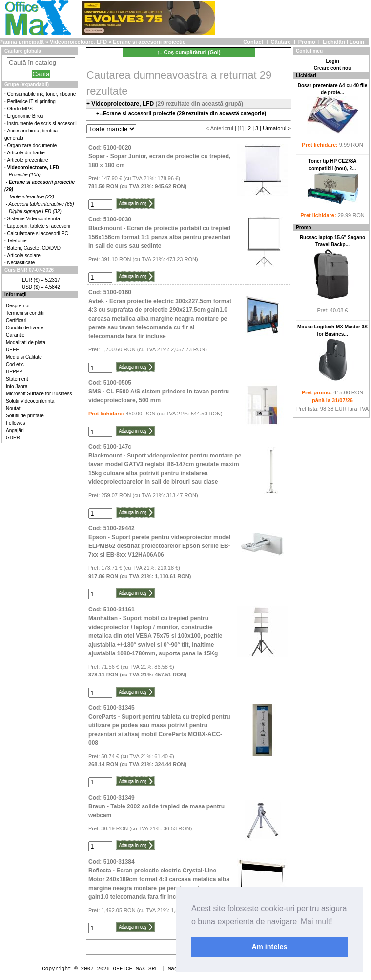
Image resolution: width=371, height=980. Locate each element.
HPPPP (14, 372)
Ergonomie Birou (25, 116)
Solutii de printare (25, 416)
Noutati (14, 408)
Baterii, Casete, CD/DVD (34, 248)
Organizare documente (32, 145)
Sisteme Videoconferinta (34, 219)
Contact (253, 42)
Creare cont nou (333, 68)
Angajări (15, 430)
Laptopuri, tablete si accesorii (39, 226)
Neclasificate (21, 263)
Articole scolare (24, 255)
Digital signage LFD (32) (35, 211)
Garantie (15, 335)
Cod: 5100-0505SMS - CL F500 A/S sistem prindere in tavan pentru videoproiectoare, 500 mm (159, 392)
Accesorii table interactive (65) (41, 204)
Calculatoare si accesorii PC (38, 233)
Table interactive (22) (31, 197)
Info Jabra (17, 386)
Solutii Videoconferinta (30, 401)
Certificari (16, 320)
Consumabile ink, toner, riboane (42, 94)
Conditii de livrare (25, 328)
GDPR (13, 438)
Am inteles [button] (270, 947)
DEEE (12, 350)
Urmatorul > (277, 128)
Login (357, 42)
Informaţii (16, 294)
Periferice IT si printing (31, 101)
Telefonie (17, 241)
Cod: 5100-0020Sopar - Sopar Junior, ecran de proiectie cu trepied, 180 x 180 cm (159, 156)
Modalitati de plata (26, 342)
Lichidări (334, 42)
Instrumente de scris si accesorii (42, 123)
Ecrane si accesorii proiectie (149, 42)
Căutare (281, 42)
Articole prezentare (28, 160)
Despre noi (18, 306)
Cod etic (15, 364)
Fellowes (15, 423)
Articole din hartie (26, 153)
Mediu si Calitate (24, 357)
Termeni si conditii (25, 313)
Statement (17, 379)
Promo (307, 42)
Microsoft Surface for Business (39, 394)
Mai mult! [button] (317, 922)
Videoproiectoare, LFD (78, 42)
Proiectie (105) (25, 175)
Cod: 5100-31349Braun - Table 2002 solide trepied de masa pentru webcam (156, 806)
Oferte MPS (20, 109)
